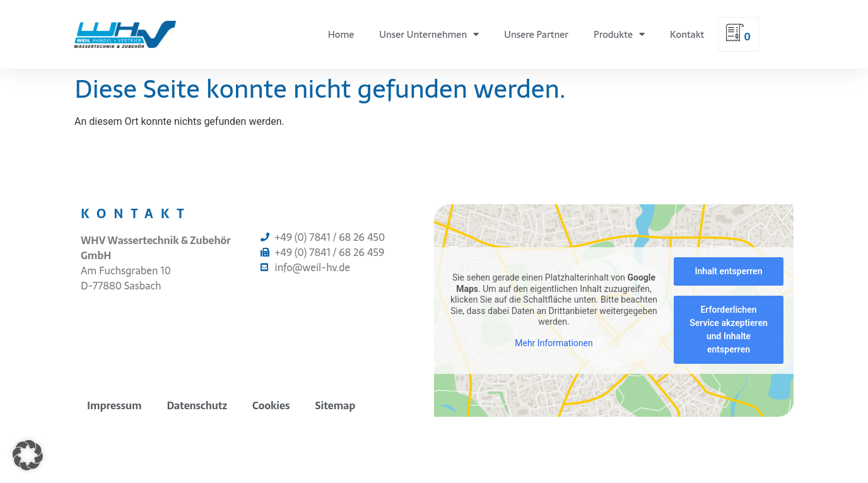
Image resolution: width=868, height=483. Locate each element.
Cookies (271, 405)
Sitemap (336, 405)
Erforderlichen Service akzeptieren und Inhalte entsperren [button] (729, 329)
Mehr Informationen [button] (554, 343)
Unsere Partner (536, 34)
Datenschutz (197, 405)
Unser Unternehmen (429, 34)
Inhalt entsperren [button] (729, 271)
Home (341, 34)
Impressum (114, 405)
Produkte (619, 34)
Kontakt (687, 34)
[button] (28, 455)
